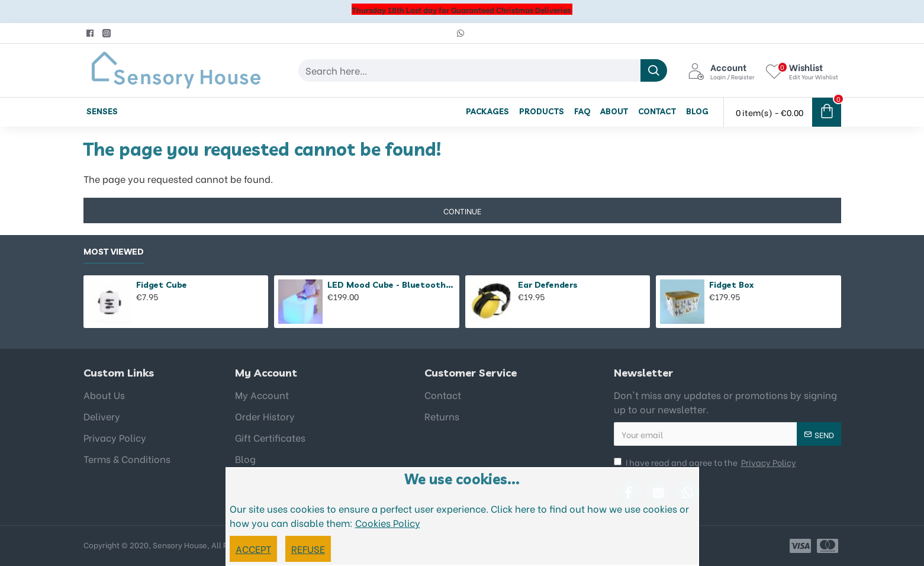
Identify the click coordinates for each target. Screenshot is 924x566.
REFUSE (308, 549)
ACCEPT (253, 549)
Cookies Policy (388, 522)
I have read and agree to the (706, 462)
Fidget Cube (162, 285)
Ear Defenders (548, 285)
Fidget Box (731, 285)
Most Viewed (114, 252)
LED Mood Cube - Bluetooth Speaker (391, 285)
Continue (462, 210)
